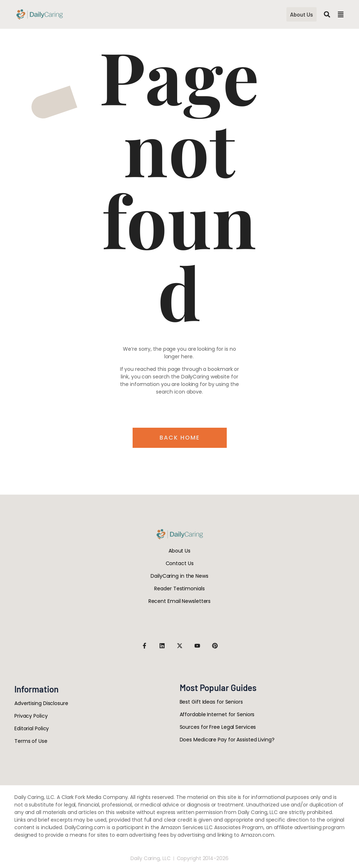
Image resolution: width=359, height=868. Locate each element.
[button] (327, 14)
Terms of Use (31, 741)
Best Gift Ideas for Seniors (211, 702)
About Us (179, 551)
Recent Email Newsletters (180, 601)
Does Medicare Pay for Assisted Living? (227, 740)
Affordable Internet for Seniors (217, 714)
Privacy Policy (31, 716)
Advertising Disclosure (41, 703)
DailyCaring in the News (179, 576)
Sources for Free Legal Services (218, 727)
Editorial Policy (32, 728)
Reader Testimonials (179, 588)
